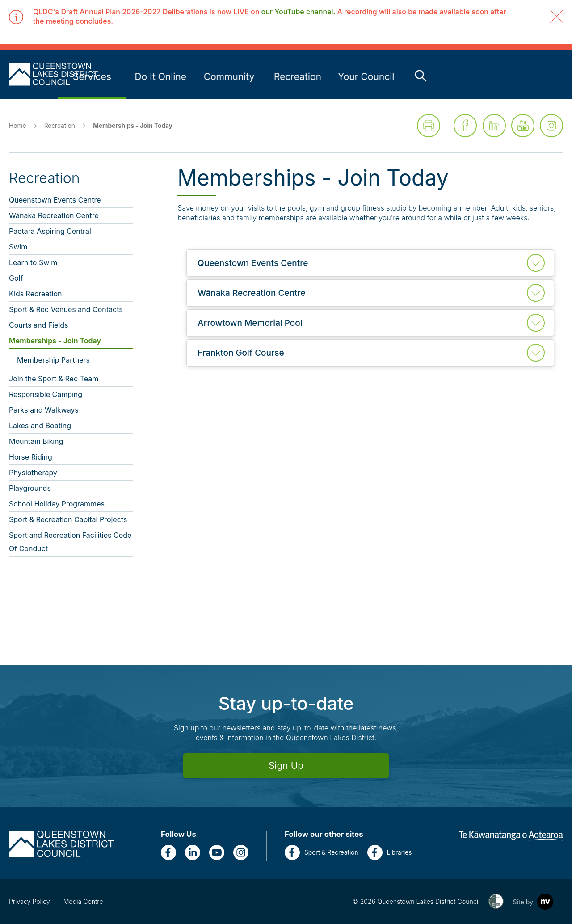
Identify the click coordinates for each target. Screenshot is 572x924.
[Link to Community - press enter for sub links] (365, 77)
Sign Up (286, 766)
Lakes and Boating (40, 426)
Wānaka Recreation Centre (54, 215)
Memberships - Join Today (55, 341)
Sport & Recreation (322, 852)
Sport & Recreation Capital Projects (68, 519)
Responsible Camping (46, 394)
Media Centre (83, 901)
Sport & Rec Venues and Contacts (66, 309)
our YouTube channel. (299, 12)
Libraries (390, 852)
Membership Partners (53, 360)
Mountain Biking (36, 441)
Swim (18, 247)
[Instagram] (241, 852)
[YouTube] (217, 852)
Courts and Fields (39, 325)
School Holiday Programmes (57, 504)
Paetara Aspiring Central (50, 231)
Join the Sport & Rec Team (54, 379)
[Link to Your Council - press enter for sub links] (502, 77)
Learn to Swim (33, 262)
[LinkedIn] (193, 852)
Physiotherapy (33, 473)
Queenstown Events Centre (55, 200)
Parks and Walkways (44, 410)
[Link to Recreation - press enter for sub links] (433, 77)
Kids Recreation (36, 294)
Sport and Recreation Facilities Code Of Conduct (70, 542)
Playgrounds (30, 488)
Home (17, 126)
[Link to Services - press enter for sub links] (228, 77)
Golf (16, 278)
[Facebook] (168, 852)
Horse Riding (31, 457)
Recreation (60, 126)
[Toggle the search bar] (556, 76)
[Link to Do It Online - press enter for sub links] (296, 77)
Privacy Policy (29, 901)
